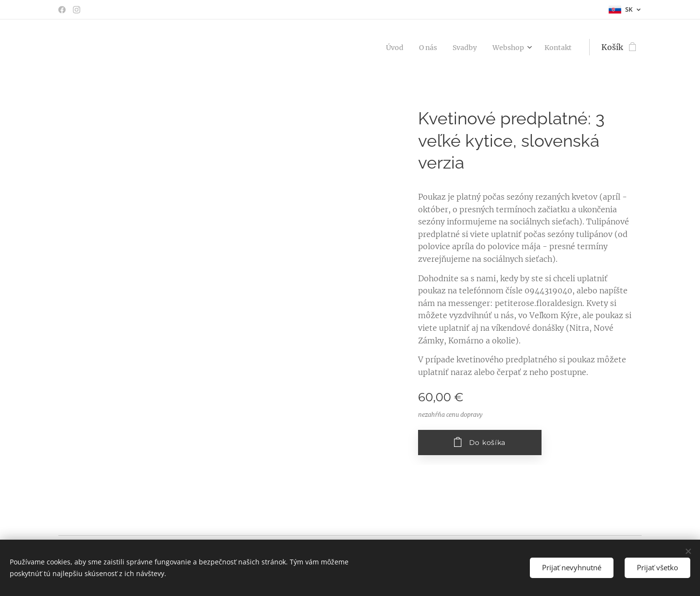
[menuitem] (380, 47)
